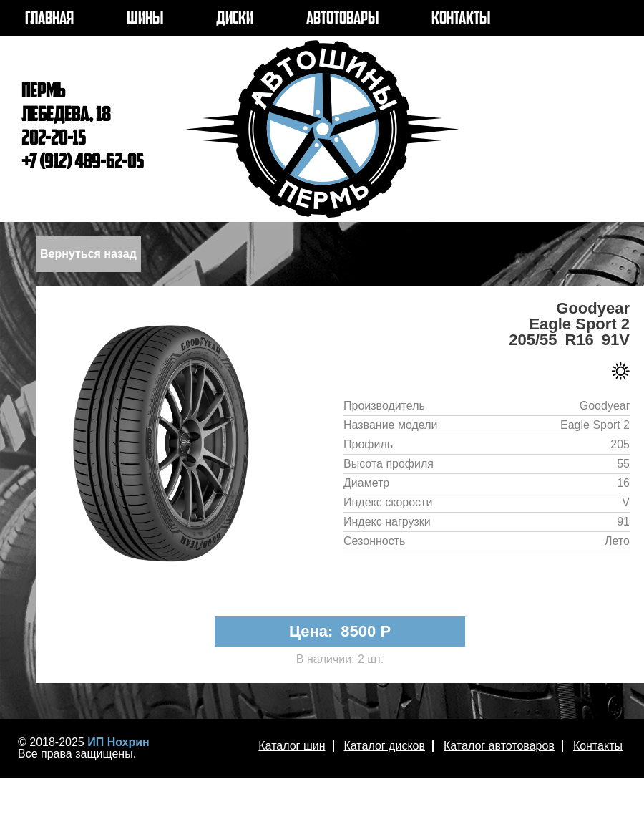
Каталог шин (292, 746)
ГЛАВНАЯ (49, 19)
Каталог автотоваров (499, 746)
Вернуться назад (88, 254)
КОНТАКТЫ (461, 19)
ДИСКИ (235, 19)
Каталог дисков (385, 746)
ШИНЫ (145, 19)
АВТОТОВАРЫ (342, 19)
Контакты (598, 746)
